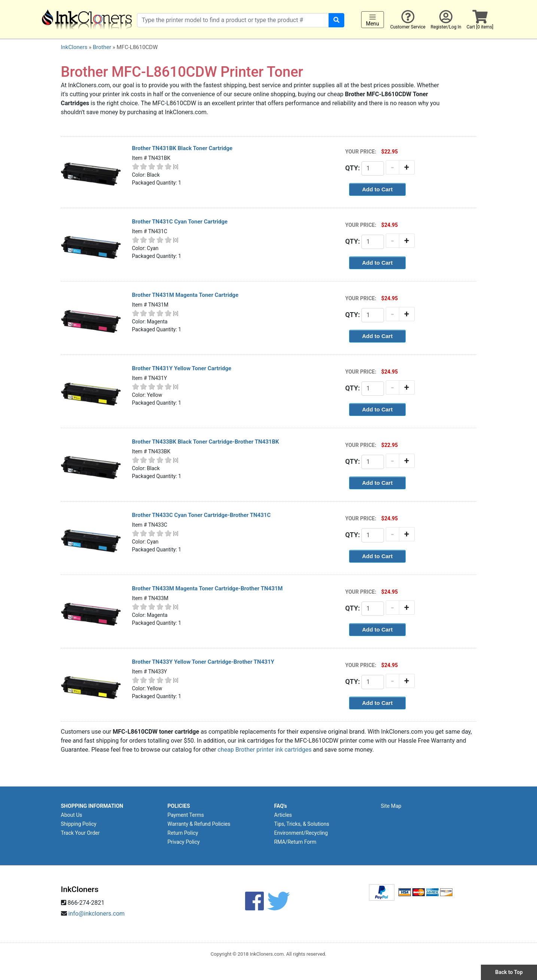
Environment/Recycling (301, 833)
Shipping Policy (79, 824)
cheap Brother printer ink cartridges (265, 750)
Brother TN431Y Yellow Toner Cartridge (182, 368)
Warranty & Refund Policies (199, 824)
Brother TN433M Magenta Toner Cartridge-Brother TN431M (208, 588)
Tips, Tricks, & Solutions (302, 824)
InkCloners (74, 47)
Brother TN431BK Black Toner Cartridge (182, 148)
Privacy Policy (184, 842)
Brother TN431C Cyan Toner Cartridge (180, 222)
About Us (72, 815)
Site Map (391, 806)
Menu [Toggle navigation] (373, 20)
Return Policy (183, 833)
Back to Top (509, 972)
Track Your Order (80, 833)
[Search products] (233, 20)
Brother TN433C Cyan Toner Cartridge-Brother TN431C (202, 515)
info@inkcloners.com (96, 914)
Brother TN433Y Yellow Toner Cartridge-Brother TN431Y (203, 662)
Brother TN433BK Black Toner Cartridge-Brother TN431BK (206, 442)
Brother (102, 47)
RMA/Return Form (295, 842)
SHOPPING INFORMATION (92, 806)
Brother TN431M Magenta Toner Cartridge (185, 295)
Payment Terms (186, 815)
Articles (283, 815)
